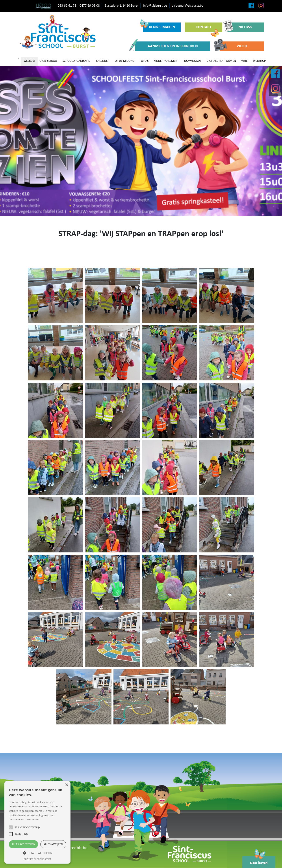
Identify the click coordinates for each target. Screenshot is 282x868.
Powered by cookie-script (38, 859)
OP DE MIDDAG (125, 61)
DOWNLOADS (193, 61)
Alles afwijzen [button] (53, 844)
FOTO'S (144, 61)
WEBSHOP (259, 61)
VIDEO (234, 46)
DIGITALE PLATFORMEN (221, 61)
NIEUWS (239, 27)
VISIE (244, 61)
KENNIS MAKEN (159, 26)
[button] (37, 853)
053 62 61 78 (67, 6)
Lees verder (32, 819)
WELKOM (29, 61)
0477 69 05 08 (90, 6)
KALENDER (103, 61)
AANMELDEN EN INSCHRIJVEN (167, 46)
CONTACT (207, 28)
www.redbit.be (74, 848)
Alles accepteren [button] (23, 844)
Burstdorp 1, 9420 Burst (121, 6)
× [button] (67, 785)
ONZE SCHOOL (48, 61)
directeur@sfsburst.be (187, 6)
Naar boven (259, 861)
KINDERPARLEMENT (166, 61)
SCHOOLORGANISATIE (76, 61)
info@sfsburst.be (155, 6)
